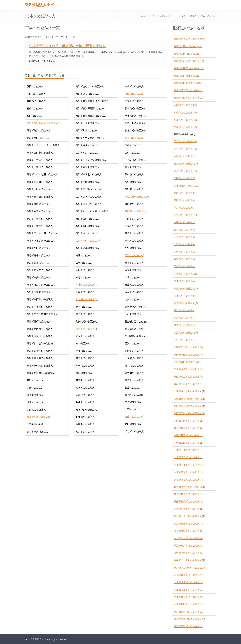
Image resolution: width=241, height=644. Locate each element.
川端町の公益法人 (85, 292)
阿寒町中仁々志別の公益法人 (42, 314)
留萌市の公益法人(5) (185, 178)
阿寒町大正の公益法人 (39, 263)
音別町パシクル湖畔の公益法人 (92, 211)
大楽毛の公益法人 (36, 410)
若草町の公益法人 (134, 431)
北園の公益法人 (84, 307)
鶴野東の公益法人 (134, 189)
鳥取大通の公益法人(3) (137, 197)
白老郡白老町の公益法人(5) (188, 538)
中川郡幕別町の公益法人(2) (188, 597)
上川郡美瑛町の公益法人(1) (188, 457)
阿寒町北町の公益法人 (39, 189)
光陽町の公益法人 (85, 336)
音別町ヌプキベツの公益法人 (91, 189)
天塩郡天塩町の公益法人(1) (188, 480)
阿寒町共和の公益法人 (39, 204)
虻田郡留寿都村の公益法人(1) (189, 406)
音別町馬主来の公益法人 (89, 204)
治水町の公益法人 (85, 388)
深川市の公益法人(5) (185, 296)
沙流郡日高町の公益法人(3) (188, 546)
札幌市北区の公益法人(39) (188, 46)
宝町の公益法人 (133, 153)
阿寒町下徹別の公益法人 (40, 226)
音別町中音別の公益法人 (89, 174)
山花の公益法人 (133, 409)
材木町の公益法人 (85, 358)
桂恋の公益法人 (84, 277)
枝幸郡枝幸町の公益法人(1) (188, 494)
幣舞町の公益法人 (134, 263)
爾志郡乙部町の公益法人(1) (188, 384)
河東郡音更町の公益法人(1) (188, 575)
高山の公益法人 (133, 145)
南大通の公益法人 (134, 373)
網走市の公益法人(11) (185, 171)
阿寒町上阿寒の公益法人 (40, 153)
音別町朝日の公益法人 (88, 94)
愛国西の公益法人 (36, 101)
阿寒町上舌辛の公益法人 (40, 160)
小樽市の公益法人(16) (185, 113)
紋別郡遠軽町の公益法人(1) (188, 524)
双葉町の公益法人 (134, 292)
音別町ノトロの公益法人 (89, 197)
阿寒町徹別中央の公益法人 (41, 285)
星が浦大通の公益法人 (137, 321)
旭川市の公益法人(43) (185, 120)
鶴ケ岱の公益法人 (134, 174)
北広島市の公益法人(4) (186, 333)
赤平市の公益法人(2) (185, 222)
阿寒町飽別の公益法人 (39, 130)
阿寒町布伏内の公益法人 (40, 366)
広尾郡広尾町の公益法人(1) (188, 590)
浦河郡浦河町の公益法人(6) (188, 553)
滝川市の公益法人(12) (185, 274)
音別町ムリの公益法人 (88, 233)
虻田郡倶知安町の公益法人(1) (189, 413)
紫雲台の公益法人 (85, 380)
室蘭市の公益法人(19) (185, 127)
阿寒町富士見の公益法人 (40, 358)
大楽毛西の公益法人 (37, 424)
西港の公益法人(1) (134, 255)
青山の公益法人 (35, 108)
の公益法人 (166, 16)
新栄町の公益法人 (134, 101)
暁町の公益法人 (35, 116)
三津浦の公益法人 (134, 358)
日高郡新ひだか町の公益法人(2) (191, 568)
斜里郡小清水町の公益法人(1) (189, 516)
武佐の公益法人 (133, 402)
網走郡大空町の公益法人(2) (188, 531)
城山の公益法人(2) (134, 94)
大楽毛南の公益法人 (37, 432)
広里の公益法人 (133, 277)
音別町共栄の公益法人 (88, 145)
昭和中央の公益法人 (86, 410)
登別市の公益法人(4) (185, 310)
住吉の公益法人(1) (134, 138)
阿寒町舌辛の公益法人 (39, 211)
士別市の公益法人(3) (185, 237)
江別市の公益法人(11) (185, 215)
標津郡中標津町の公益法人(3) (189, 619)
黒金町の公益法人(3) (87, 329)
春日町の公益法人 (85, 270)
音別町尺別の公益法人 (88, 153)
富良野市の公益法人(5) (186, 303)
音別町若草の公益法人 (88, 248)
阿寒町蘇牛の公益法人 (39, 255)
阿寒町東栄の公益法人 (39, 292)
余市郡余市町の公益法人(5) (188, 428)
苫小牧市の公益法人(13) (187, 186)
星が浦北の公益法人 (135, 329)
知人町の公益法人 (85, 432)
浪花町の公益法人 (134, 241)
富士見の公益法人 (134, 285)
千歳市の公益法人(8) (185, 266)
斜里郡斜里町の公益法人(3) (188, 509)
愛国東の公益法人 (36, 94)
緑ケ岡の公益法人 (134, 366)
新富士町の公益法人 (135, 123)
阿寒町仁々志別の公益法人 (41, 343)
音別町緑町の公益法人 (88, 226)
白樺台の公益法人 (85, 424)
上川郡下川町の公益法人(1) (188, 465)
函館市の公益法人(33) (185, 105)
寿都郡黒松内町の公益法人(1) (189, 399)
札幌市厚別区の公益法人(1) (188, 90)
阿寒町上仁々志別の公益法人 (42, 174)
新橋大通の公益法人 (135, 116)
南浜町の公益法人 (134, 380)
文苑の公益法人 (133, 299)
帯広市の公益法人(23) (185, 141)
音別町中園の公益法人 (88, 182)
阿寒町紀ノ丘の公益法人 (40, 197)
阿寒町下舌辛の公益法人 (40, 219)
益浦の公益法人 (133, 343)
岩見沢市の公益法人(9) (186, 164)
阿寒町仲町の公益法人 (39, 321)
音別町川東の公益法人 (88, 130)
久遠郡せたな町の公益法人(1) (189, 391)
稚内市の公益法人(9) (185, 193)
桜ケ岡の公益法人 (85, 366)
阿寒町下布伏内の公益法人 (41, 241)
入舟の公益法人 (35, 388)
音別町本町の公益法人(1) (89, 241)
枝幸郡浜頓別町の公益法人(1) (189, 487)
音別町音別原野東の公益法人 (91, 116)
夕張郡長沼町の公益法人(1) (188, 435)
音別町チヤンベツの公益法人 (91, 160)
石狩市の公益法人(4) (185, 340)
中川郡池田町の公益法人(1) (188, 604)
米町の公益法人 (133, 424)
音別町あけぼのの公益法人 (90, 86)
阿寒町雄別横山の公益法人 (41, 373)
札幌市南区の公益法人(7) (187, 76)
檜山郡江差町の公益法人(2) (188, 377)
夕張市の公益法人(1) (185, 156)
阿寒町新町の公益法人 (39, 248)
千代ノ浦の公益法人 (135, 160)
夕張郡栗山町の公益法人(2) (188, 443)
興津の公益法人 (35, 402)
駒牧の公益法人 (84, 351)
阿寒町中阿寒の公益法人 (40, 299)
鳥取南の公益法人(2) (136, 211)
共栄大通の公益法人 (86, 321)
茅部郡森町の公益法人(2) (187, 362)
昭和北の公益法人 (85, 402)
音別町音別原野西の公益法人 (91, 108)
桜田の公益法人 (84, 373)
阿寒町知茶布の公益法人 (40, 270)
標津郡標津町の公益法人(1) (188, 626)
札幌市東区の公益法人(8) (187, 54)
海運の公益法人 (84, 255)
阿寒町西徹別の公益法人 (40, 336)
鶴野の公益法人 (133, 182)
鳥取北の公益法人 (134, 204)
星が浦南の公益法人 (135, 336)
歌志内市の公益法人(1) (186, 289)
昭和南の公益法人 (85, 417)
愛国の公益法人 (35, 86)
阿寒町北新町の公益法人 (40, 182)
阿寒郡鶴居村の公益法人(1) (188, 612)
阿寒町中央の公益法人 (39, 277)
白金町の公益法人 (134, 86)
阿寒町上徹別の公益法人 (40, 167)
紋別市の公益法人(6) (185, 230)
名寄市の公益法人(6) (185, 244)
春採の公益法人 (133, 270)
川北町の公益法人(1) (87, 285)
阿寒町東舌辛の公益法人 (40, 351)
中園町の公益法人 (134, 219)
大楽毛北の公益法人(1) (39, 417)
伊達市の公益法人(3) (185, 325)
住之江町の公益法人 (135, 130)
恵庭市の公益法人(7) (185, 318)
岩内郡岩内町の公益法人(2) (188, 421)
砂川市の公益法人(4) (185, 281)
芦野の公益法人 (35, 380)
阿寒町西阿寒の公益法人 (40, 329)
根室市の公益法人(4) (185, 259)
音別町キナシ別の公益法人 (90, 138)
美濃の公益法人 (133, 388)
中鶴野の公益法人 (134, 226)
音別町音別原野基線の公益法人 (92, 101)
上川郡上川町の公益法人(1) (188, 450)
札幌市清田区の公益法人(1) (188, 98)
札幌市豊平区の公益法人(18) (189, 68)
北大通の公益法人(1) (87, 299)
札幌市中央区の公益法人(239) (190, 39)
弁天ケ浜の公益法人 (135, 307)
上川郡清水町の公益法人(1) (188, 582)
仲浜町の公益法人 (134, 233)
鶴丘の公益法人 (133, 167)
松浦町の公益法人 (134, 351)
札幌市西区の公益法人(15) (188, 83)
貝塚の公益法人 (84, 263)
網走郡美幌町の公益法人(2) (188, 502)
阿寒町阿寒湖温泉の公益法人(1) (44, 123)
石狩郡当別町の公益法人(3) (188, 347)
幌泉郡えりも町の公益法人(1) (189, 560)
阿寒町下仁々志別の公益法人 (42, 233)
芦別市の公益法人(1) (185, 208)
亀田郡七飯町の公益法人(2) (188, 355)
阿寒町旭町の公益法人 (39, 138)
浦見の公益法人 (35, 395)
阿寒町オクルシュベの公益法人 (43, 145)
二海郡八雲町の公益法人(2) (188, 369)
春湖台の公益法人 (85, 395)
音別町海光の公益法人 (88, 123)
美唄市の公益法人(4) (185, 200)
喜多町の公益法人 (85, 314)
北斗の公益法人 (133, 314)
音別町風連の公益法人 (88, 219)
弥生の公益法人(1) (134, 417)
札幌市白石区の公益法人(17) (189, 61)
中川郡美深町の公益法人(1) (188, 472)
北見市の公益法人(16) (185, 149)
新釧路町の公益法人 (135, 108)
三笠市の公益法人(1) (185, 252)
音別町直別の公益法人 (88, 167)
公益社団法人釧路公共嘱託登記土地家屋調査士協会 (67, 46)
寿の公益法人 (83, 343)
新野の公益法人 (133, 248)
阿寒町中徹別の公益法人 (40, 307)
